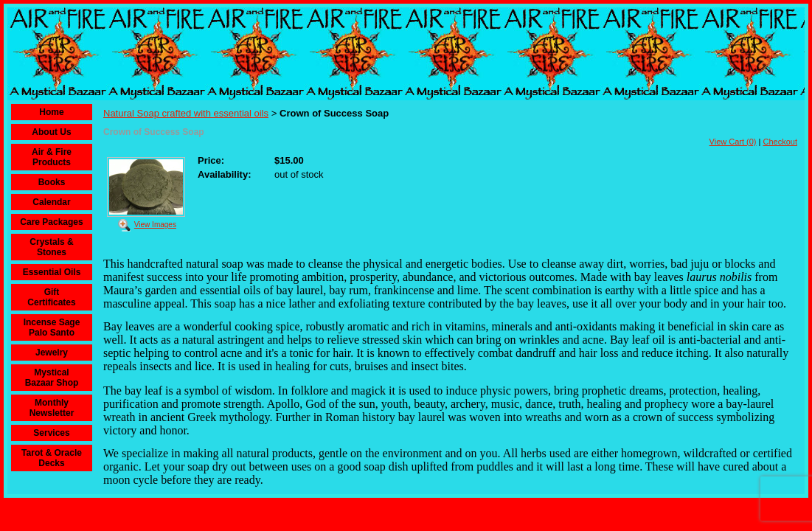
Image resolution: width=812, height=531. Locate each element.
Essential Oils (52, 272)
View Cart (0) (733, 142)
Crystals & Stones (51, 247)
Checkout (780, 142)
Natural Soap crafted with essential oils (186, 113)
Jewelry (52, 353)
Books (52, 182)
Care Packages (51, 222)
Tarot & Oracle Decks (52, 458)
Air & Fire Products (52, 157)
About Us (51, 132)
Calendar (51, 202)
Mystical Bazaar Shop (52, 378)
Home (51, 112)
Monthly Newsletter (52, 408)
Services (51, 433)
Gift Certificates (51, 297)
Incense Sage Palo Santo (52, 327)
